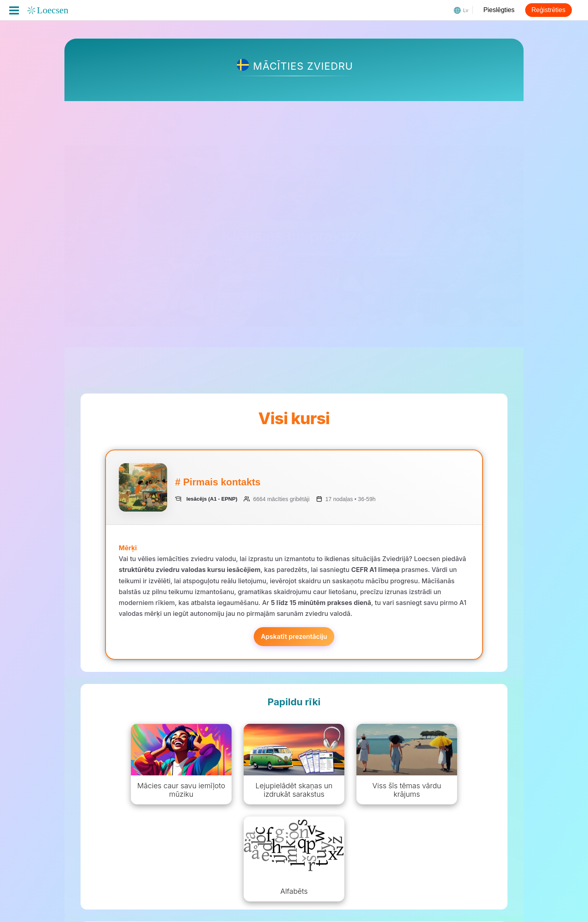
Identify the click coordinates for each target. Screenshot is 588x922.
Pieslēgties (499, 10)
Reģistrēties (549, 10)
